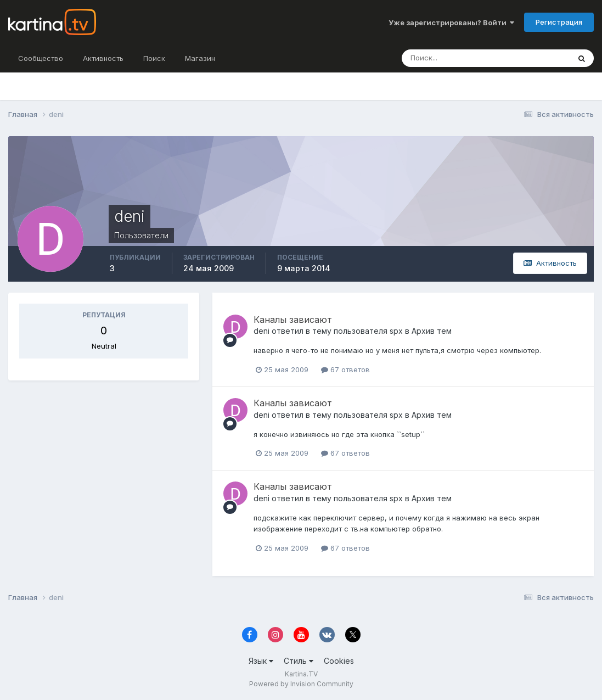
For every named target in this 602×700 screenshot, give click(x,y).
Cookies (339, 661)
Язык (261, 661)
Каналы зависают (293, 320)
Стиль (299, 661)
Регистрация (559, 22)
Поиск (154, 58)
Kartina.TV (301, 674)
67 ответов (345, 369)
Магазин (200, 58)
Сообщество (41, 58)
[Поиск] (462, 58)
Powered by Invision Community (301, 684)
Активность (103, 58)
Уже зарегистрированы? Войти (451, 23)
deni (261, 331)
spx (396, 331)
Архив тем (432, 331)
